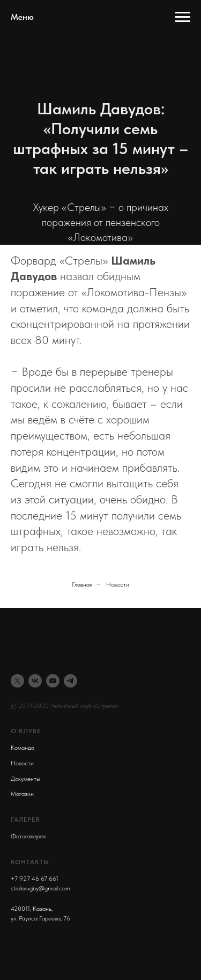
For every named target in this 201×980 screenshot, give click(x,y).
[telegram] (70, 681)
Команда (23, 748)
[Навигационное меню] (183, 17)
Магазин (22, 794)
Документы (25, 779)
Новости (118, 584)
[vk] (35, 681)
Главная (82, 584)
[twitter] (17, 681)
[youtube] (53, 681)
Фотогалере (27, 836)
